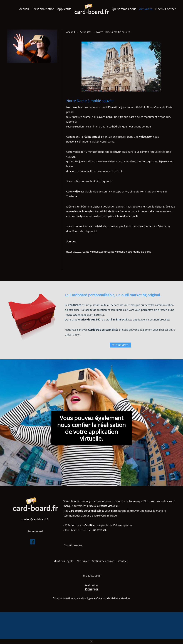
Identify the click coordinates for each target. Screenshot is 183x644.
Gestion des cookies (104, 561)
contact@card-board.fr (35, 519)
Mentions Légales (64, 561)
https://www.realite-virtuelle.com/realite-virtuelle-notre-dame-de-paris (109, 252)
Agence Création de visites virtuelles (109, 598)
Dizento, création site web (68, 598)
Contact (123, 561)
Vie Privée (83, 561)
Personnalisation (43, 9)
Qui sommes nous (124, 9)
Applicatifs (64, 9)
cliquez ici (107, 181)
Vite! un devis (120, 345)
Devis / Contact (165, 9)
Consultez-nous (73, 545)
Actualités (146, 9)
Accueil (24, 9)
